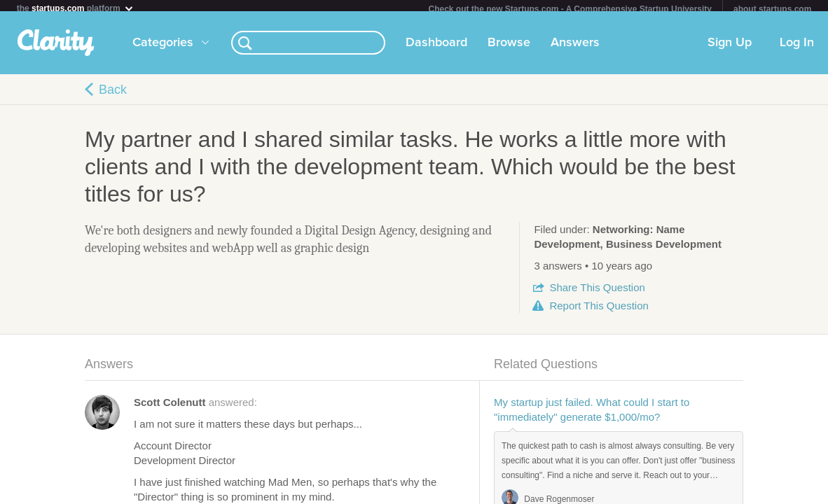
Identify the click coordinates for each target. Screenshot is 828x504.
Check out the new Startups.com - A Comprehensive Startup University (570, 9)
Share (597, 293)
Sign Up (730, 48)
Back (113, 95)
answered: (195, 408)
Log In (797, 48)
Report (599, 311)
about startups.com (772, 9)
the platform (76, 8)
